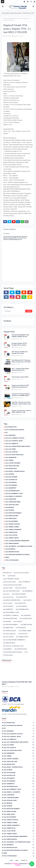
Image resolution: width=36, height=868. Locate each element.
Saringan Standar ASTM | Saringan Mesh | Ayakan (19, 344)
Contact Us (24, 860)
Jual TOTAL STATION (11, 535)
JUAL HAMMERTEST (11, 488)
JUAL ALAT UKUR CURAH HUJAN (14, 455)
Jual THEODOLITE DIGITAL (13, 524)
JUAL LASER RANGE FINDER (13, 502)
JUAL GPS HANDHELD (11, 485)
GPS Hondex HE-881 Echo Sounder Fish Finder (20, 353)
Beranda (5, 18)
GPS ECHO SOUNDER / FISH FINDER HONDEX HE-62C (20, 336)
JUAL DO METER (10, 474)
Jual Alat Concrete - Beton (14, 441)
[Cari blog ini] (14, 311)
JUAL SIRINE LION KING (12, 516)
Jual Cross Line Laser (12, 466)
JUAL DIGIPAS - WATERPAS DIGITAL (15, 471)
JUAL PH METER (10, 510)
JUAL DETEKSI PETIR (11, 469)
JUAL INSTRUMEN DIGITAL (13, 491)
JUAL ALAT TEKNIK (10, 449)
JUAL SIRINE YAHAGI (11, 518)
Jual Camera (9, 460)
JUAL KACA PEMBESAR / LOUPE (14, 494)
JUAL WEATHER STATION (12, 552)
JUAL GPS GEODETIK (11, 482)
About (17, 860)
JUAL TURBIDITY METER (12, 538)
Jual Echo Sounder (11, 477)
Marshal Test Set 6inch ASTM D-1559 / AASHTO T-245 (22, 412)
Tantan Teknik (8, 36)
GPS (6, 432)
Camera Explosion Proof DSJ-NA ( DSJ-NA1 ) (17, 683)
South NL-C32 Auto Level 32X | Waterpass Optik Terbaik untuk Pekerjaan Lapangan (21, 403)
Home (11, 860)
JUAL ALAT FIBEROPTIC (12, 444)
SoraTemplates (14, 864)
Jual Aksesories (10, 435)
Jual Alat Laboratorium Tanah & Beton (18, 446)
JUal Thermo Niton (11, 532)
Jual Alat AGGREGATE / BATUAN (15, 438)
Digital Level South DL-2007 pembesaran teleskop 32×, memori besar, (20, 386)
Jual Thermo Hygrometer (13, 530)
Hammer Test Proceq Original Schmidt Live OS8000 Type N (21, 395)
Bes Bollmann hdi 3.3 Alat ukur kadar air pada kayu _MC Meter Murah (21, 361)
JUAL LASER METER (11, 499)
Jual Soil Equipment (12, 521)
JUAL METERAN (10, 507)
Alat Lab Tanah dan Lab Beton (15, 430)
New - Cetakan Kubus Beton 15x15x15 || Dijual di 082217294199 (20, 369)
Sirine (7, 557)
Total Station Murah (12, 560)
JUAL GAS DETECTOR (11, 480)
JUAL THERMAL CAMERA (12, 527)
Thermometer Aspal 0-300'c (20, 377)
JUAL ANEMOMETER (11, 457)
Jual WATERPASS (10, 549)
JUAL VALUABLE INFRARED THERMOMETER (17, 541)
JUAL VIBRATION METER (12, 543)
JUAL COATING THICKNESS (13, 463)
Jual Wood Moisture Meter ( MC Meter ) (17, 555)
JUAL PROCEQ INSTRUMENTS (13, 513)
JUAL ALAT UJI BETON (11, 452)
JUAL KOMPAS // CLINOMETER (13, 496)
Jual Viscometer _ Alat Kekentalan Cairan (19, 546)
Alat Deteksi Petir (11, 427)
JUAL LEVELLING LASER (12, 505)
